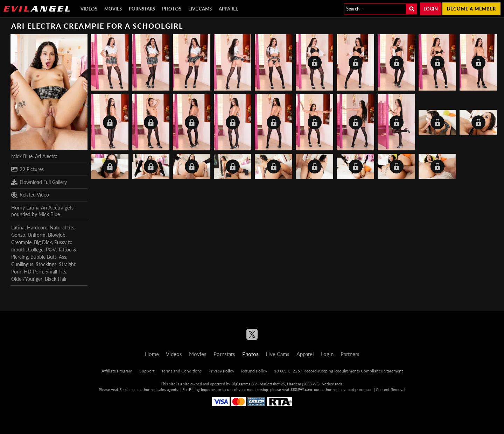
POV (51, 250)
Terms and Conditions (181, 371)
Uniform (37, 235)
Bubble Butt (43, 257)
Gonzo (18, 235)
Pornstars (142, 9)
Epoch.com (128, 389)
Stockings (46, 264)
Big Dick (43, 242)
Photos (172, 9)
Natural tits (62, 227)
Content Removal (391, 389)
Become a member (471, 9)
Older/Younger (27, 279)
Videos (89, 9)
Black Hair (56, 279)
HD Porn (33, 272)
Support (147, 371)
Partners (350, 354)
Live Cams (200, 9)
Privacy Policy (221, 371)
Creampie (21, 242)
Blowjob (57, 235)
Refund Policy (254, 371)
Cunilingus (22, 264)
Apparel (228, 9)
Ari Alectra (46, 156)
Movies (113, 9)
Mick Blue (22, 156)
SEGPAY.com (301, 389)
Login (431, 9)
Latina (18, 227)
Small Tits (56, 272)
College (36, 250)
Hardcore (37, 227)
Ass (62, 257)
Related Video (30, 195)
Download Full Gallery (39, 182)
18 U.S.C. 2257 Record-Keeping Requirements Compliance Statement (338, 371)
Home (152, 354)
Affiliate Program (117, 371)
